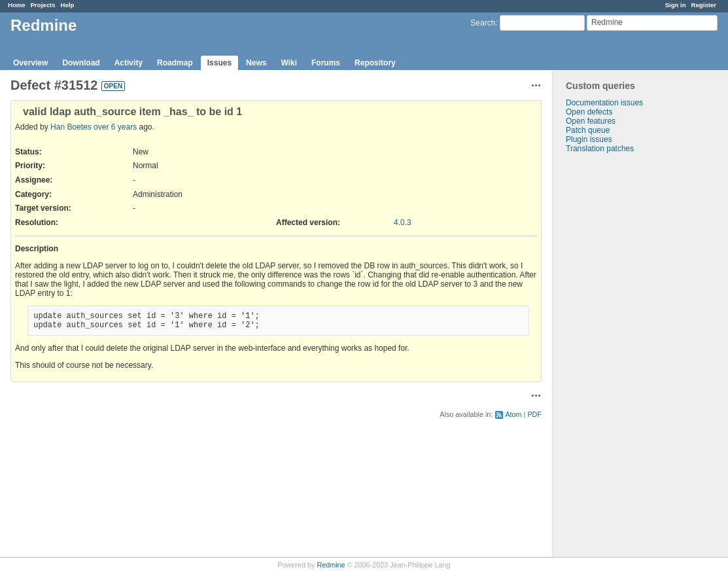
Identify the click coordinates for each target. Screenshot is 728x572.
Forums (326, 63)
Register (704, 5)
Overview (30, 63)
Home (17, 5)
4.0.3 (403, 223)
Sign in (676, 5)
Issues (219, 63)
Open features (591, 121)
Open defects (589, 112)
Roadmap (175, 63)
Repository (375, 63)
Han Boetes (71, 127)
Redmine (331, 565)
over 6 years (115, 127)
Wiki (289, 63)
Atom (513, 414)
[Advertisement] (618, 359)
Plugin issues (589, 139)
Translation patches (600, 149)
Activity (129, 63)
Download (81, 63)
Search (483, 23)
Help (68, 5)
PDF (534, 414)
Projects (43, 5)
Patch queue (588, 130)
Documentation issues (604, 103)
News (256, 63)
